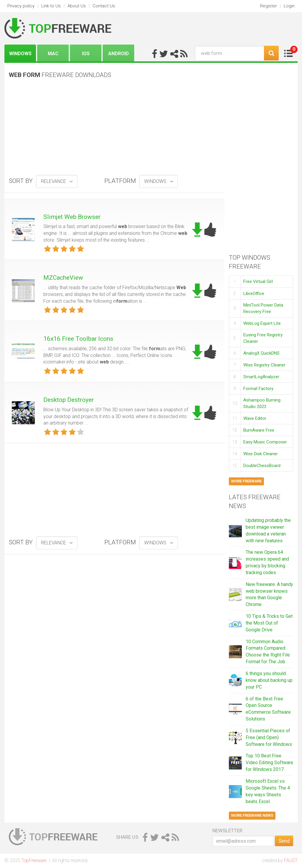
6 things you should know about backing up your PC (269, 680)
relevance (54, 181)
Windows (20, 54)
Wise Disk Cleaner (261, 454)
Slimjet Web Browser (72, 217)
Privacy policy (21, 6)
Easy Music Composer (265, 442)
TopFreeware (34, 860)
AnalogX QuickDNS (261, 353)
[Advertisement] (114, 129)
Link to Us (51, 6)
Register (269, 6)
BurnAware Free (259, 430)
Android (119, 54)
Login (289, 6)
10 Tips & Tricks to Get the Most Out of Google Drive (269, 623)
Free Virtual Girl (258, 281)
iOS (86, 54)
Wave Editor (255, 418)
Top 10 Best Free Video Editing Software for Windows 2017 (269, 763)
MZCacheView (63, 278)
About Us (77, 6)
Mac (53, 54)
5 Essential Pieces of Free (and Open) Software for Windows (269, 737)
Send (284, 841)
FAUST (291, 860)
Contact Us (104, 6)
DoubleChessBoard (262, 466)
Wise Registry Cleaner (264, 365)
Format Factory (258, 389)
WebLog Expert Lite (262, 323)
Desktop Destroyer (69, 400)
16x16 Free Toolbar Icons (78, 339)
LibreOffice (254, 294)
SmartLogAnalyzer (261, 377)
